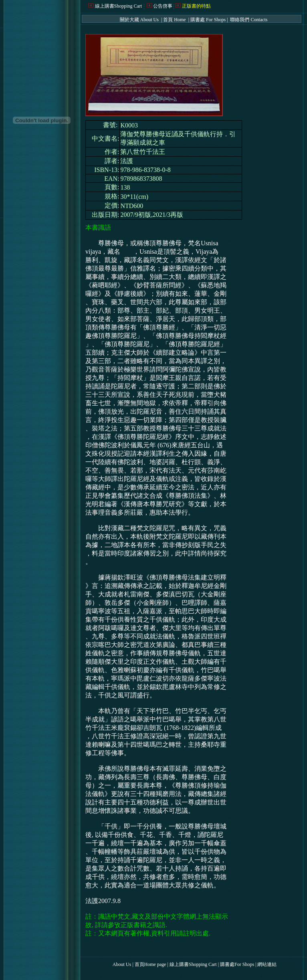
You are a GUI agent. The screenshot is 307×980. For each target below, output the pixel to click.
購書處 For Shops (208, 20)
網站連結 (267, 964)
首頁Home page (150, 964)
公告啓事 (163, 6)
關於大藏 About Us (140, 20)
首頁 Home (175, 20)
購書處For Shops (237, 964)
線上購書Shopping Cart (119, 6)
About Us (122, 964)
